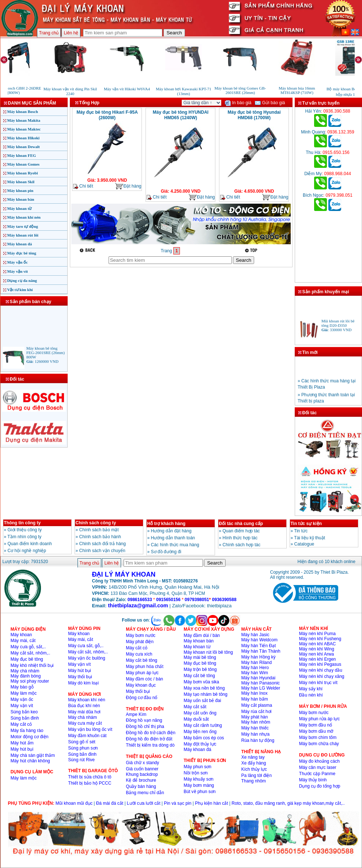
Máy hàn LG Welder (261, 688)
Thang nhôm (254, 781)
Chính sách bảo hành (100, 537)
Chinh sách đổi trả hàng (103, 544)
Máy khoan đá (20, 244)
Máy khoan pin (20, 190)
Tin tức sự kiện (306, 524)
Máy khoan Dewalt (24, 147)
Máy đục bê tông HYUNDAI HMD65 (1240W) (181, 115)
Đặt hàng (128, 186)
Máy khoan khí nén (24, 217)
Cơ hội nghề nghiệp (27, 551)
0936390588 (224, 600)
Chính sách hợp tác (242, 545)
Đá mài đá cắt (110, 803)
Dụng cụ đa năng (22, 280)
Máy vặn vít (18, 271)
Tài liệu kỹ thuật (310, 538)
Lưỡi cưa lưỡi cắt (144, 803)
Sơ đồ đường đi (166, 552)
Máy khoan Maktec (24, 129)
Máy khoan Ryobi (23, 173)
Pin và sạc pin (178, 803)
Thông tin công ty (22, 523)
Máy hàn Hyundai (258, 678)
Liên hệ (71, 33)
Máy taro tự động (23, 226)
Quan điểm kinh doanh (30, 544)
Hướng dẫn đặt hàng (171, 531)
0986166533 (140, 600)
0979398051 (197, 600)
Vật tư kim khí (20, 290)
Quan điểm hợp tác (241, 531)
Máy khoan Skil (21, 182)
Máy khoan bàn (21, 199)
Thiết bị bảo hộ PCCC (90, 783)
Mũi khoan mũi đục (74, 803)
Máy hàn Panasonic (261, 683)
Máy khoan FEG (22, 155)
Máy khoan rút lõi (23, 235)
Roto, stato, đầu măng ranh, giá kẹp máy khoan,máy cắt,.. (288, 803)
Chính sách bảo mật (99, 530)
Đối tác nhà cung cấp (241, 524)
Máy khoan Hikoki (24, 138)
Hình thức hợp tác (240, 538)
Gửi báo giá (270, 103)
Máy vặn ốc (18, 262)
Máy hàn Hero (255, 668)
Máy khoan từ (20, 208)
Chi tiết (83, 186)
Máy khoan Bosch (23, 112)
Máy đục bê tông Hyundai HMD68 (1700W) (254, 115)
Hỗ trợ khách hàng (167, 524)
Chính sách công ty (96, 523)
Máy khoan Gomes (24, 164)
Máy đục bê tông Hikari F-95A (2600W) (107, 115)
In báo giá (238, 103)
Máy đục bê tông (22, 253)
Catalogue (304, 544)
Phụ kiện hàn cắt (211, 803)
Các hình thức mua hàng (175, 545)
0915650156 (168, 600)
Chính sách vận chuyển (102, 551)
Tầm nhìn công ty (24, 537)
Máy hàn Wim (255, 673)
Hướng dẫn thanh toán (173, 538)
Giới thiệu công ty (25, 530)
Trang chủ (49, 33)
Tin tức (301, 531)
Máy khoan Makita (24, 120)
